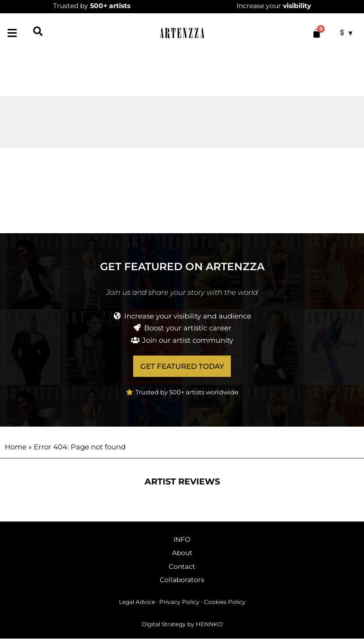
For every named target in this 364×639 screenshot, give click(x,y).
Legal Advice (137, 602)
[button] (12, 33)
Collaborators (182, 580)
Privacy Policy (179, 602)
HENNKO (209, 624)
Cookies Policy (225, 602)
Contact (182, 566)
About (182, 553)
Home (16, 447)
